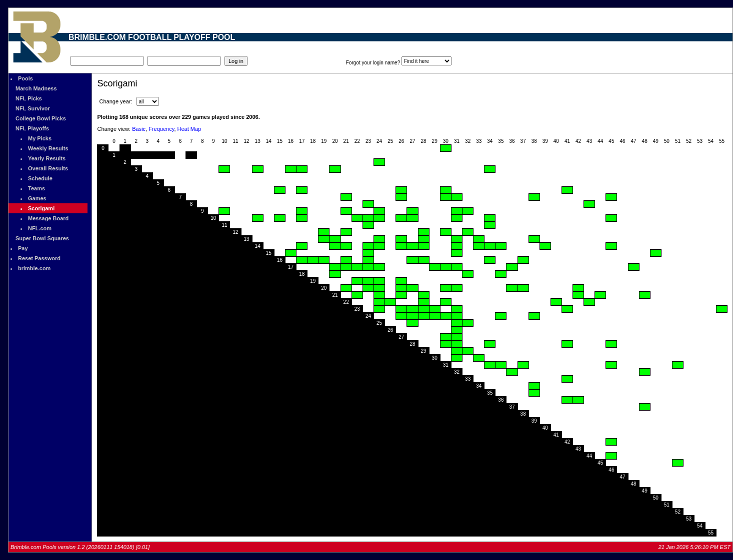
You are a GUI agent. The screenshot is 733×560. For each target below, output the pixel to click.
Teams (36, 188)
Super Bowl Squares (42, 238)
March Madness (36, 88)
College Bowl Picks (41, 118)
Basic (139, 129)
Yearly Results (47, 158)
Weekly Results (48, 148)
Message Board (48, 218)
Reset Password (39, 258)
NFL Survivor (33, 108)
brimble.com (34, 268)
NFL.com (40, 228)
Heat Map (189, 129)
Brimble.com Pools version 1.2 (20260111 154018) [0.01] (80, 547)
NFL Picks (29, 98)
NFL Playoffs (32, 128)
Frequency (161, 129)
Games (37, 198)
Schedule (40, 178)
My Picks (40, 138)
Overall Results (48, 168)
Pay (23, 248)
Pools (25, 78)
